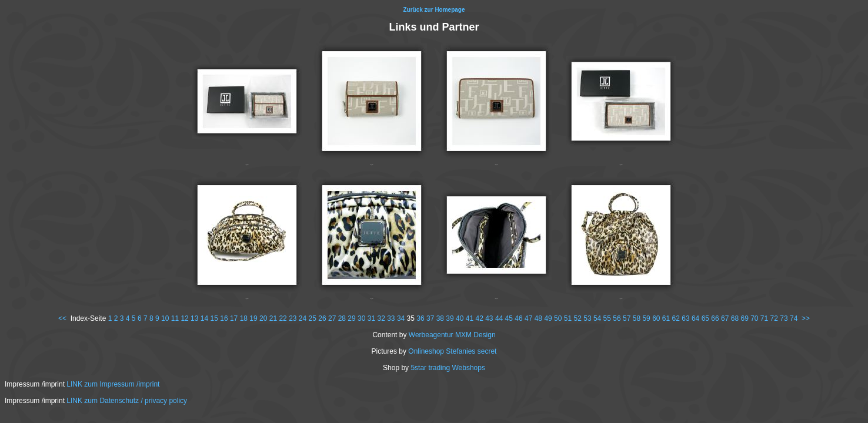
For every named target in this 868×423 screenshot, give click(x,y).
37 (430, 318)
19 (253, 318)
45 (509, 318)
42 (479, 318)
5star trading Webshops (448, 368)
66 (715, 318)
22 (283, 318)
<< (62, 318)
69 (744, 318)
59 (646, 318)
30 (361, 318)
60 (656, 318)
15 (214, 318)
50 (558, 318)
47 (528, 318)
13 (194, 318)
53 (587, 318)
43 (489, 318)
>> (806, 318)
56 (617, 318)
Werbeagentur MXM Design (452, 335)
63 (685, 318)
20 (263, 318)
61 (666, 318)
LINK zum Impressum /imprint (113, 384)
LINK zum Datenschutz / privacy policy (127, 401)
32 (381, 318)
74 (794, 318)
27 (332, 318)
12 (184, 318)
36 (420, 318)
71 (764, 318)
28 (342, 318)
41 (470, 318)
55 (607, 318)
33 (391, 318)
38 (440, 318)
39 (450, 318)
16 (224, 318)
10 (165, 318)
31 (371, 318)
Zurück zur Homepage (434, 10)
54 (597, 318)
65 (705, 318)
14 (204, 318)
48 (538, 318)
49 (548, 318)
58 (637, 318)
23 (293, 318)
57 (627, 318)
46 (518, 318)
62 (676, 318)
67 (725, 318)
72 (774, 318)
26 (322, 318)
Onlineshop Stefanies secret (452, 351)
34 (401, 318)
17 (234, 318)
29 (351, 318)
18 (244, 318)
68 (735, 318)
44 (499, 318)
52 (578, 318)
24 (303, 318)
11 (175, 318)
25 (313, 318)
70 (754, 318)
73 (784, 318)
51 (568, 318)
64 (695, 318)
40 (460, 318)
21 (273, 318)
